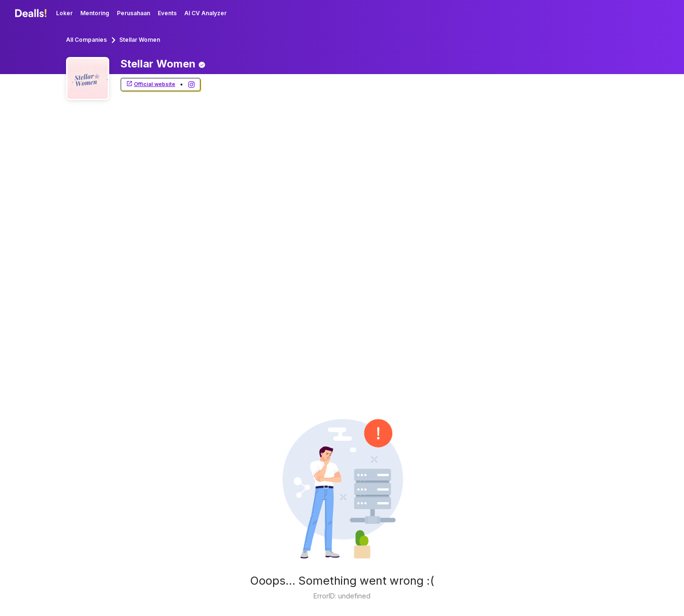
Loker (64, 13)
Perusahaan (133, 13)
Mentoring (95, 13)
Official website (151, 84)
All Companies (86, 40)
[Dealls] (32, 13)
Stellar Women (140, 40)
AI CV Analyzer (205, 13)
